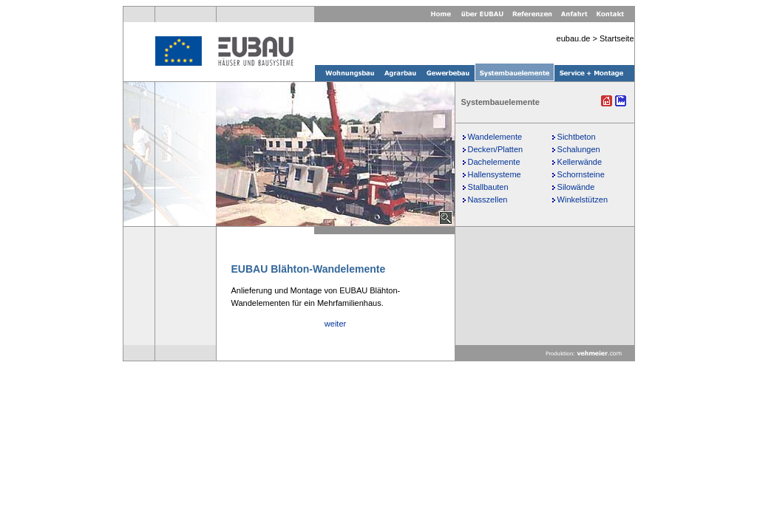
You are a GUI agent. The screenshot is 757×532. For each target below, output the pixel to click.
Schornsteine (581, 174)
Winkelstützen (583, 199)
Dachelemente (494, 162)
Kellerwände (580, 162)
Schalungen (579, 149)
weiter (335, 324)
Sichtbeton (577, 137)
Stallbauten (488, 187)
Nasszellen (488, 199)
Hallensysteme (495, 174)
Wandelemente (495, 137)
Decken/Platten (496, 149)
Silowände (576, 187)
